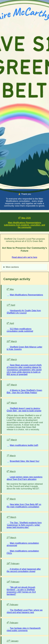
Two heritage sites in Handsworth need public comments (24, 629)
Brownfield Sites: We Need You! (25, 461)
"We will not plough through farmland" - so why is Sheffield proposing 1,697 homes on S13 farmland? (21, 591)
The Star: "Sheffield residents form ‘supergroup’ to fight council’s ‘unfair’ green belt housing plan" (24, 525)
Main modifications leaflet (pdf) (24, 445)
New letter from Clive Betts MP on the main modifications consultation (24, 506)
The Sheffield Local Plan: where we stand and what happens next (25, 611)
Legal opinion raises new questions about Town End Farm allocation (25, 478)
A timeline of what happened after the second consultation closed (24, 570)
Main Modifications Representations (26, 295)
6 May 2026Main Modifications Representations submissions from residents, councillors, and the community (25, 223)
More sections (12, 267)
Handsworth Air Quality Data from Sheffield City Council (24, 312)
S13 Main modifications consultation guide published (20, 330)
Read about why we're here (24, 257)
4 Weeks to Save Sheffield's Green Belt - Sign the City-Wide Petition (24, 391)
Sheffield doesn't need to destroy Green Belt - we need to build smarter (24, 410)
